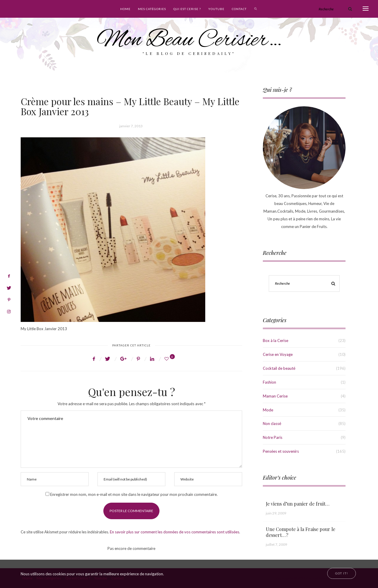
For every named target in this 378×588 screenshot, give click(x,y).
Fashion (269, 382)
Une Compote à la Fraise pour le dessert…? (300, 532)
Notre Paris (273, 437)
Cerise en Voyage (278, 354)
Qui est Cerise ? (187, 9)
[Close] (342, 573)
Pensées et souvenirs (281, 451)
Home (125, 9)
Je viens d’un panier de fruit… (298, 504)
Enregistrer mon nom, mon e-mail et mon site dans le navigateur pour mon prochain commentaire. (134, 494)
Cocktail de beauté (279, 368)
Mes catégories (152, 9)
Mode (268, 410)
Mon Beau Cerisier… (189, 40)
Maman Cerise (275, 396)
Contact (239, 9)
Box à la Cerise (276, 341)
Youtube (216, 9)
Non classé (272, 424)
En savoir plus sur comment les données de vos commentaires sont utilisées (175, 532)
